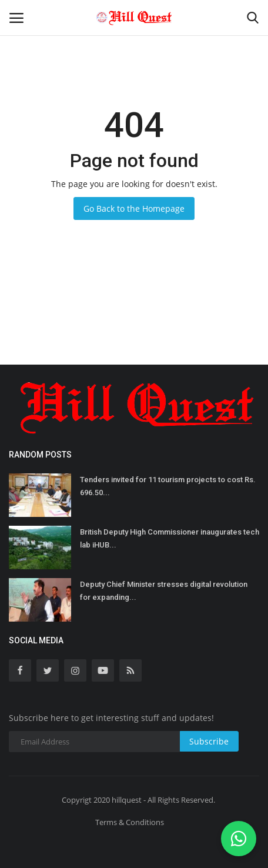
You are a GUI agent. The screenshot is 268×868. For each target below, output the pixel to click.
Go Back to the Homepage (134, 208)
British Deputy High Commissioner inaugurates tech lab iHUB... (170, 538)
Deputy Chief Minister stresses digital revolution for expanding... (164, 591)
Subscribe (209, 741)
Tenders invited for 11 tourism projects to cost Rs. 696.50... (168, 486)
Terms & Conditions (130, 822)
